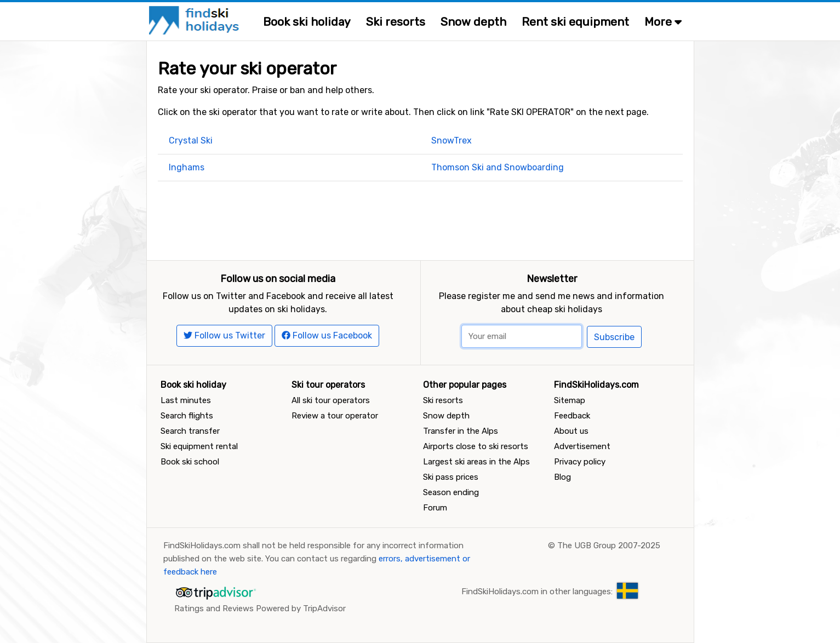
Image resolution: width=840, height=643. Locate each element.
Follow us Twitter (224, 335)
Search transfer (190, 431)
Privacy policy (580, 462)
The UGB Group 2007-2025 (609, 546)
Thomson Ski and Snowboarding (498, 167)
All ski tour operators (331, 400)
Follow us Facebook (327, 335)
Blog (562, 477)
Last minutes (186, 400)
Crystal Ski (191, 140)
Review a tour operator (335, 416)
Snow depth (473, 22)
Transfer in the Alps (461, 431)
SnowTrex (452, 140)
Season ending (451, 492)
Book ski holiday (307, 22)
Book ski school (190, 462)
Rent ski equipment (575, 22)
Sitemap (570, 400)
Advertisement (582, 446)
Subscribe (614, 337)
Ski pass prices (451, 477)
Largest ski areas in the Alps (476, 462)
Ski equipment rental (199, 446)
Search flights (187, 416)
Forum (435, 508)
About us (571, 431)
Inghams (187, 167)
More (663, 22)
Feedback (572, 416)
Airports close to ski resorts (476, 446)
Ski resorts (396, 22)
